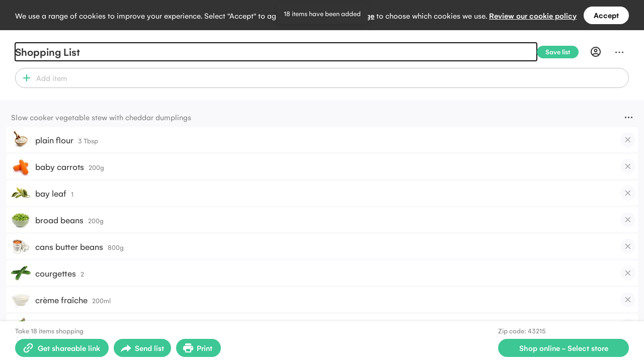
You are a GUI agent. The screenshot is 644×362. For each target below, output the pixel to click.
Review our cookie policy (533, 15)
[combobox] (331, 78)
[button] (24, 78)
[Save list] (562, 52)
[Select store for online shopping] (563, 348)
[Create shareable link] (62, 348)
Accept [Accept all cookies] (606, 15)
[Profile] (596, 52)
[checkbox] (628, 140)
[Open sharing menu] (142, 348)
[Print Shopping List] (198, 348)
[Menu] (619, 52)
